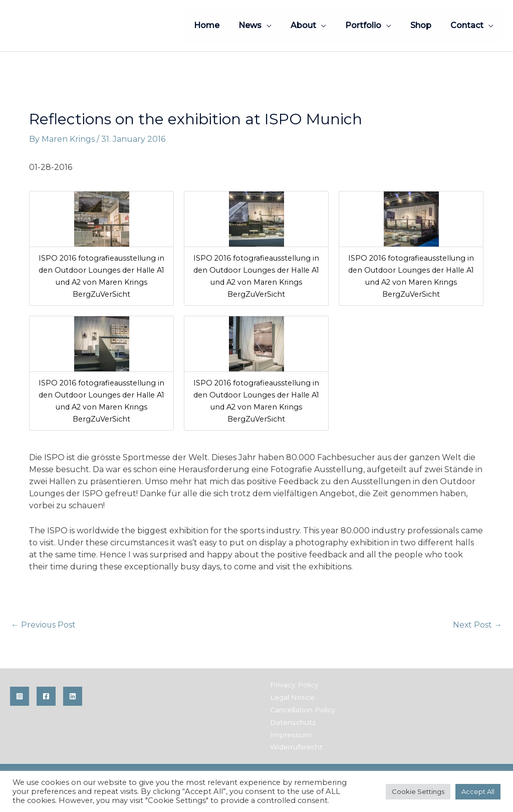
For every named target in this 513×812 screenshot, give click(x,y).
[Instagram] (20, 697)
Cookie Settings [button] (418, 791)
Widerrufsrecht (295, 745)
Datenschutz (292, 721)
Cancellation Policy (302, 709)
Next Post (477, 625)
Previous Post (44, 625)
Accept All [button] (478, 791)
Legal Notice (292, 697)
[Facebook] (46, 697)
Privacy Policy (293, 685)
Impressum (289, 733)
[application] (280, 25)
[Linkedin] (73, 697)
